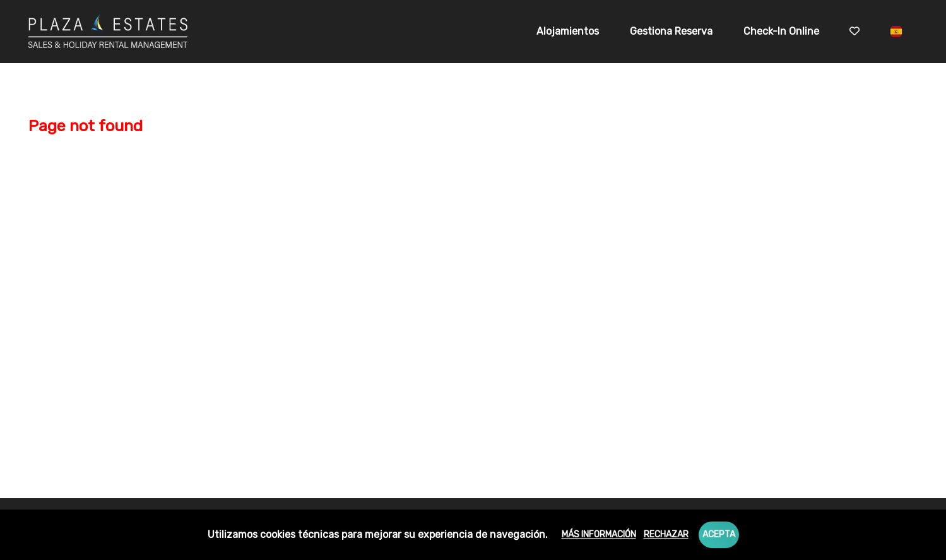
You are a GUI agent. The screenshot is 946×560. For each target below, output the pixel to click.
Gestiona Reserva (671, 31)
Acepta (719, 534)
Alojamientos (568, 31)
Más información (599, 534)
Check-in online (781, 31)
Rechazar (666, 534)
